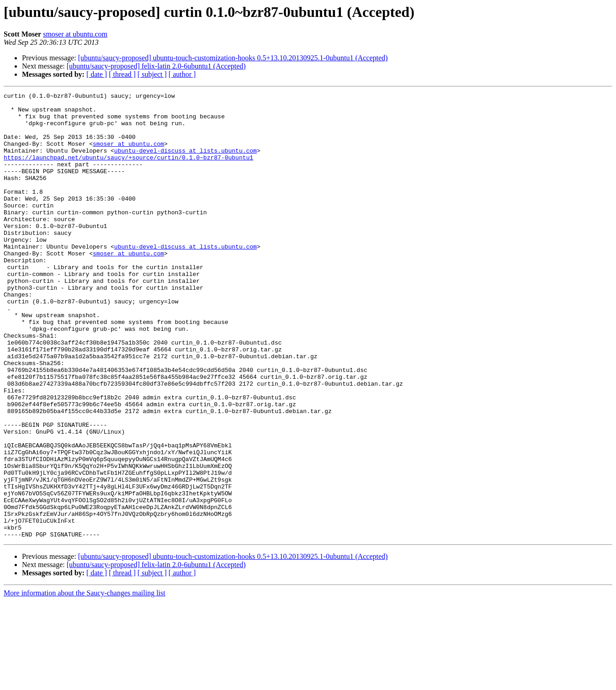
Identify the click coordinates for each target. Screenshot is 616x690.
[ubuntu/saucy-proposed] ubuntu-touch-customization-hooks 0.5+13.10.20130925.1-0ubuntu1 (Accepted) (233, 58)
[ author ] (182, 74)
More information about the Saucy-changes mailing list (85, 682)
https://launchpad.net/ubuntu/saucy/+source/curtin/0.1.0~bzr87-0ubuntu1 (128, 171)
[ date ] (97, 74)
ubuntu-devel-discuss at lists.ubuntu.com (186, 163)
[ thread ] (122, 74)
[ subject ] (152, 74)
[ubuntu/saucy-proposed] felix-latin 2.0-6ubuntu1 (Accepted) (156, 66)
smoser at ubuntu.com (75, 34)
